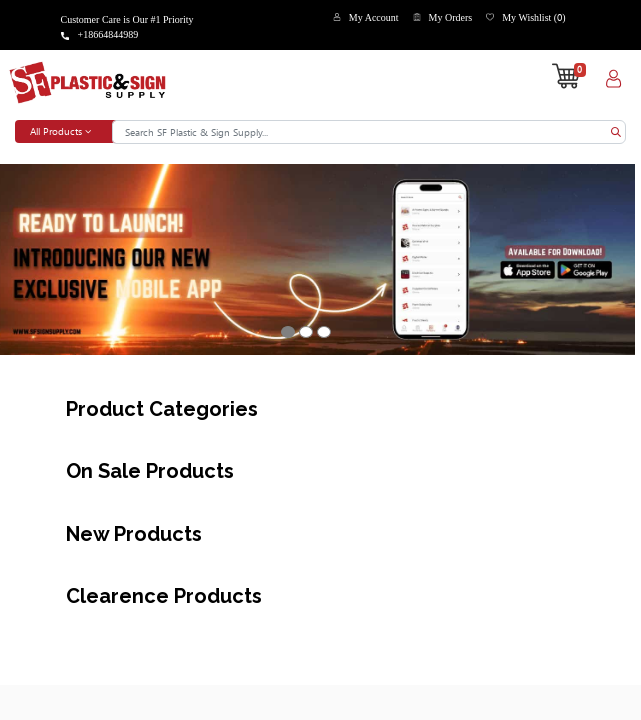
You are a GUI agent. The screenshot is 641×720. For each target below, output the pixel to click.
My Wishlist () (533, 17)
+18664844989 (108, 34)
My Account (374, 17)
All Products (60, 131)
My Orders (451, 17)
